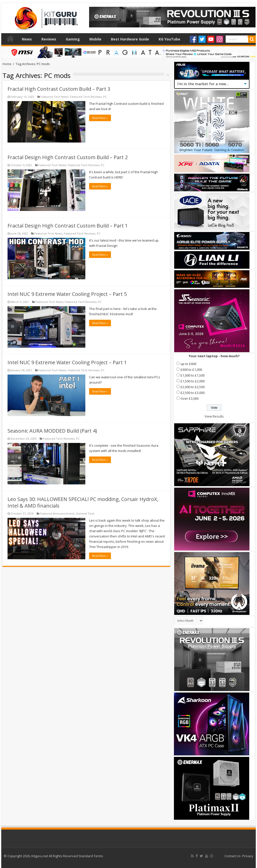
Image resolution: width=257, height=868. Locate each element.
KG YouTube (169, 39)
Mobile (95, 39)
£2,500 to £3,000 (192, 393)
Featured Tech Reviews (86, 97)
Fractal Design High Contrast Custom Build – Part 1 (68, 226)
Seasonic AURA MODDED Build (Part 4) (52, 431)
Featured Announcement (57, 513)
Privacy (248, 856)
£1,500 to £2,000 (192, 381)
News (27, 39)
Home (10, 38)
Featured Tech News (55, 97)
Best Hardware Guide (130, 39)
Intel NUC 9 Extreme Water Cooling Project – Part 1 (67, 362)
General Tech (85, 513)
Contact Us (233, 856)
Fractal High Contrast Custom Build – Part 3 (59, 89)
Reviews (49, 39)
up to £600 (188, 364)
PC (105, 97)
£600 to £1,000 (191, 370)
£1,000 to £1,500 (192, 375)
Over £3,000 (189, 398)
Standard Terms (91, 856)
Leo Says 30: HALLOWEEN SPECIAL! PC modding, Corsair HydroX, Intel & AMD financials (83, 502)
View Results (214, 416)
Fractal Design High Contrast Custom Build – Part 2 (68, 157)
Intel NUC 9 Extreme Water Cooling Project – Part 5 (67, 294)
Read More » (100, 118)
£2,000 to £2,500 (192, 387)
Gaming (73, 39)
